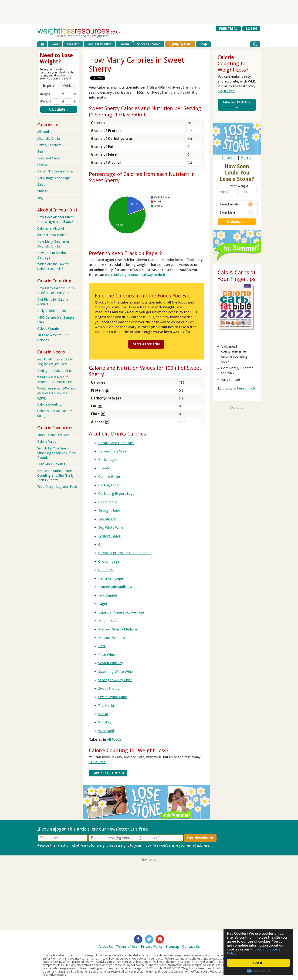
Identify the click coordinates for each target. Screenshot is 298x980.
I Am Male (237, 213)
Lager (103, 604)
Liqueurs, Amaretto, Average (121, 612)
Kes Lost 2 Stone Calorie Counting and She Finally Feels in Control (55, 475)
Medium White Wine (114, 638)
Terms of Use (127, 947)
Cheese (42, 165)
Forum (124, 44)
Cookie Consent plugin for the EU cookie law (258, 971)
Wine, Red (106, 731)
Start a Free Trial (146, 344)
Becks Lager (108, 460)
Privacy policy (222, 845)
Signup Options (180, 44)
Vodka (103, 714)
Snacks (42, 191)
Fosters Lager (109, 536)
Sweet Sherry (109, 689)
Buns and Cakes (49, 158)
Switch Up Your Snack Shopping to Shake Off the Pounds (57, 453)
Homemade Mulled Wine (118, 587)
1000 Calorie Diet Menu (54, 435)
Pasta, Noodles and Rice (55, 171)
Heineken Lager (111, 578)
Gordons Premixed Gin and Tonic (125, 553)
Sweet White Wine (113, 697)
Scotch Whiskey (111, 663)
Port (102, 646)
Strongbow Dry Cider (115, 680)
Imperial (229, 158)
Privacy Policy (152, 947)
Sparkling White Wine (115, 672)
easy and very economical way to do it (135, 275)
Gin (101, 544)
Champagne (108, 502)
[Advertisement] (149, 12)
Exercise (73, 44)
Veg (40, 198)
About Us (106, 947)
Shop (203, 44)
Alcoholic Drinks (49, 139)
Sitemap (172, 947)
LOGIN (251, 29)
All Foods (114, 739)
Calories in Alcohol (51, 228)
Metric (246, 158)
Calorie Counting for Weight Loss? (129, 750)
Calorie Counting (49, 404)
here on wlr (246, 388)
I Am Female (237, 204)
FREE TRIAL (228, 29)
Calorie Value (47, 442)
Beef (41, 152)
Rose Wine (107, 655)
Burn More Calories (51, 464)
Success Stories (149, 44)
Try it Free (97, 762)
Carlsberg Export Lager (117, 494)
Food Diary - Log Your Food (57, 487)
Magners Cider (110, 621)
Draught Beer (109, 511)
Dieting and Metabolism (55, 371)
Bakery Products (49, 145)
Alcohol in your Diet (51, 235)
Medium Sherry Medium (118, 629)
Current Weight (237, 186)
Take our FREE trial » (108, 773)
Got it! (258, 963)
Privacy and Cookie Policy (254, 951)
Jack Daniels (108, 595)
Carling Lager (109, 485)
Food (55, 44)
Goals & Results (99, 44)
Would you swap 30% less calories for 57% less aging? (56, 393)
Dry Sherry (107, 519)
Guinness (105, 570)
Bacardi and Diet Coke (116, 443)
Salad (41, 185)
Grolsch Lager (110, 561)
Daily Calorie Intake (51, 311)
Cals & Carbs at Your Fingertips (237, 276)
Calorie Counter (49, 329)
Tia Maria (106, 706)
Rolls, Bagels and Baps (54, 178)
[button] (49, 86)
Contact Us (191, 947)
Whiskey (105, 722)
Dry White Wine (111, 528)
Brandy (104, 468)
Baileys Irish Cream (114, 451)
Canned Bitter (109, 477)
